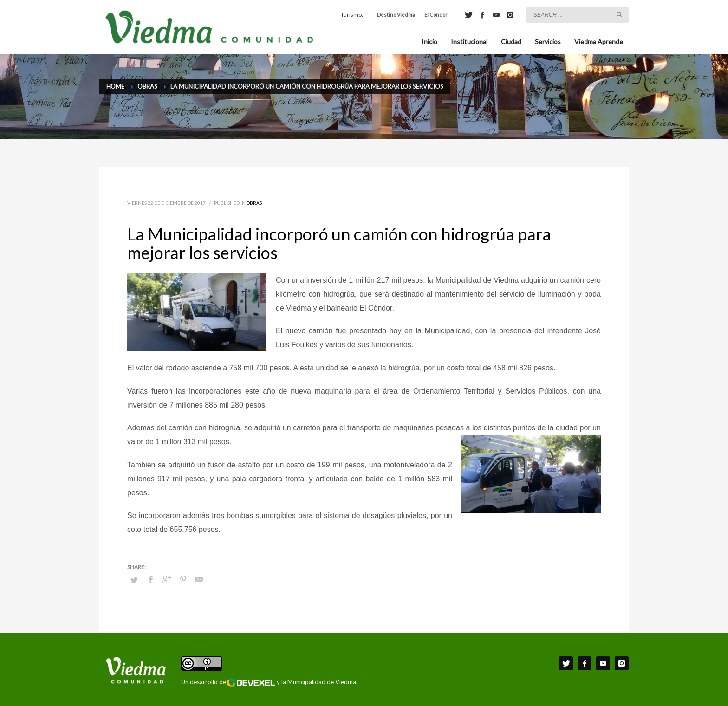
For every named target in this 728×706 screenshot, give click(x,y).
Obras (254, 203)
